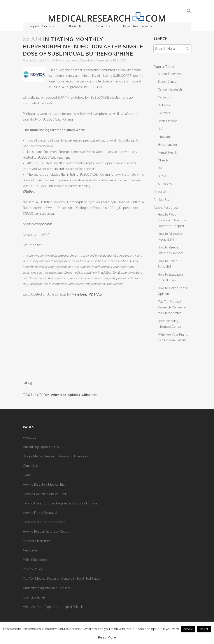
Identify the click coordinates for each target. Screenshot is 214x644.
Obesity (163, 160)
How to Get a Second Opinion (44, 522)
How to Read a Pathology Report (46, 532)
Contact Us (102, 26)
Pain (161, 168)
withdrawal (90, 395)
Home (27, 475)
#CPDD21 (42, 395)
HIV (160, 129)
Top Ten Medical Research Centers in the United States (172, 307)
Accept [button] (188, 629)
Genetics (164, 113)
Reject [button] (204, 629)
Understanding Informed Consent (47, 588)
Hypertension (167, 145)
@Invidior (59, 395)
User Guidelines (34, 597)
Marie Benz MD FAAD (111, 60)
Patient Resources (138, 26)
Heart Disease (167, 121)
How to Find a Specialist (40, 513)
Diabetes (164, 105)
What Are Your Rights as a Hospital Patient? (53, 607)
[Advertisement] (84, 339)
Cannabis (164, 97)
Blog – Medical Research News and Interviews (56, 456)
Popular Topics (42, 26)
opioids (74, 395)
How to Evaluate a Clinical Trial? (45, 494)
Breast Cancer (168, 82)
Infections (165, 137)
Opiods (85, 60)
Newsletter (31, 550)
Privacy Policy (33, 569)
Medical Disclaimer (36, 541)
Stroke (162, 176)
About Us (75, 26)
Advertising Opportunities (41, 447)
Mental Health (167, 152)
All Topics (165, 184)
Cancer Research (170, 89)
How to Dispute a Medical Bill (44, 485)
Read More (107, 637)
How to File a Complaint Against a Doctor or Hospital (172, 220)
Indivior (47, 224)
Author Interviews (65, 60)
